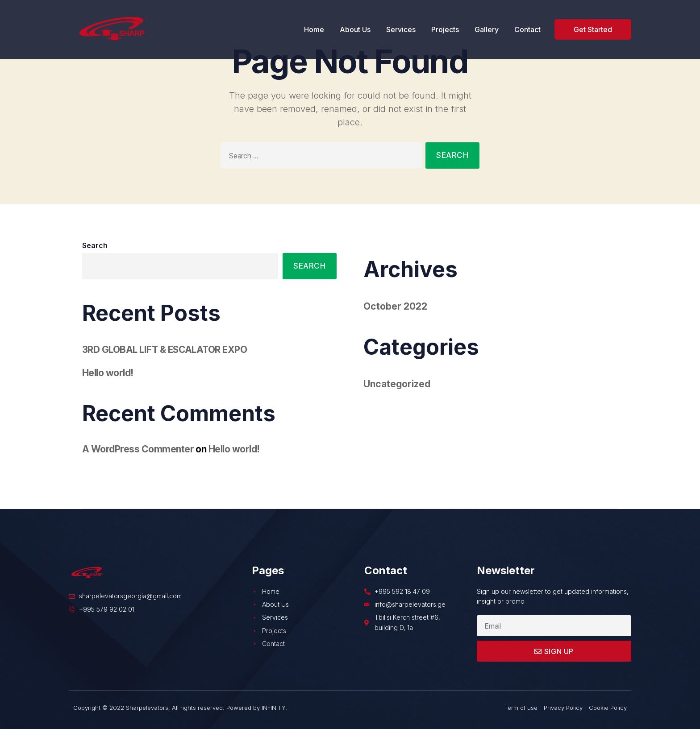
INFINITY (274, 708)
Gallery (487, 29)
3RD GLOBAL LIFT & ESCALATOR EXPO (165, 350)
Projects (445, 29)
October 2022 (395, 306)
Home (314, 29)
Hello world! (108, 373)
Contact (527, 29)
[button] (593, 29)
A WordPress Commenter (138, 449)
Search (95, 245)
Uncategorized (397, 384)
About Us (355, 29)
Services (401, 29)
